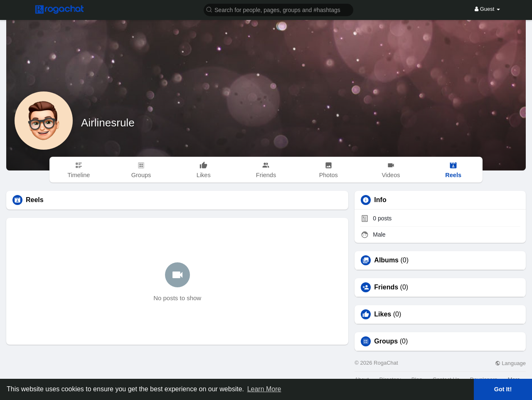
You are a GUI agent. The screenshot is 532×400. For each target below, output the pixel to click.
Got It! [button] (503, 389)
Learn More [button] (264, 389)
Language (510, 363)
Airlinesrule (108, 123)
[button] (278, 9)
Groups (386, 341)
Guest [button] (487, 9)
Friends (386, 287)
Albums (386, 260)
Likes (383, 314)
